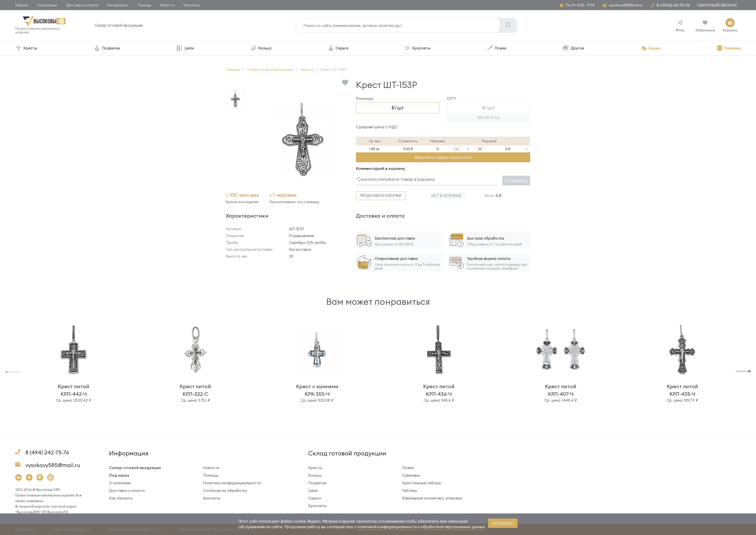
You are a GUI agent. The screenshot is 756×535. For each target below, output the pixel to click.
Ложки (496, 48)
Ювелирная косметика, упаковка (432, 498)
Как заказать (118, 5)
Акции (650, 48)
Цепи (185, 48)
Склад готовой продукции (119, 25)
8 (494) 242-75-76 (47, 452)
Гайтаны (409, 491)
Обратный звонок (717, 5)
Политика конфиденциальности (232, 483)
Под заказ (119, 475)
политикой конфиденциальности (387, 527)
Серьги (338, 48)
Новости (167, 5)
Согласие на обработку (225, 491)
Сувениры (411, 475)
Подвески (107, 48)
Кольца (261, 48)
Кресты (26, 48)
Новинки (729, 48)
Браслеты (417, 48)
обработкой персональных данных (453, 527)
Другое (573, 48)
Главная (22, 5)
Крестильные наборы (422, 483)
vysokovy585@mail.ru (626, 5)
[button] (13, 372)
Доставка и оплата (82, 5)
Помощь (144, 5)
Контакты (192, 5)
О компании (47, 5)
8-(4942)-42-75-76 (673, 5)
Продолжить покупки (381, 195)
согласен (503, 523)
